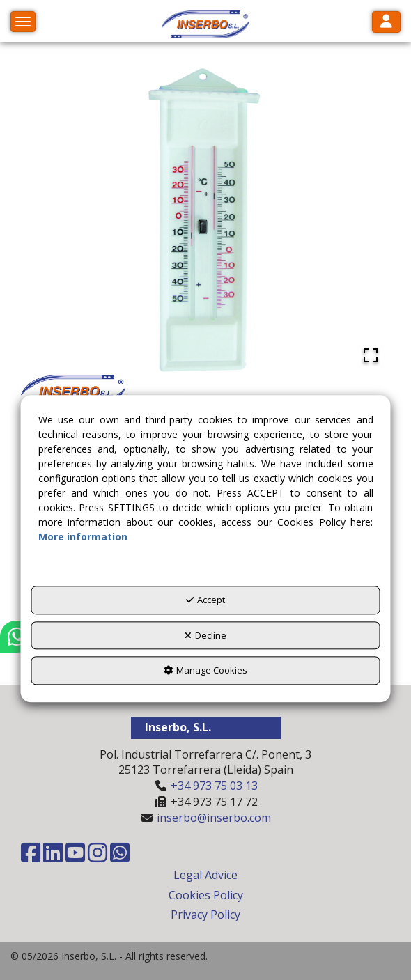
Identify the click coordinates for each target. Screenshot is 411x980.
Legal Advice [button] (205, 875)
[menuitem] (205, 875)
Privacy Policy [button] (205, 915)
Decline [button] (205, 635)
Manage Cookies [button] (205, 671)
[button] (205, 24)
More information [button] (83, 537)
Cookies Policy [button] (206, 895)
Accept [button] (205, 600)
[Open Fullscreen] (371, 355)
